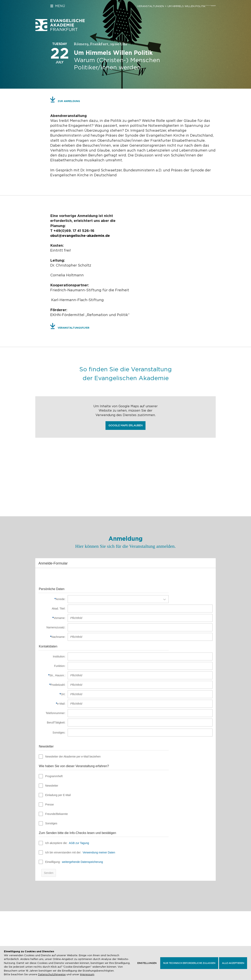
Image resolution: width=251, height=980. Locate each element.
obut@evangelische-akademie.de (80, 236)
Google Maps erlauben (125, 425)
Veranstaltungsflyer (74, 328)
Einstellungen (147, 963)
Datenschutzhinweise (52, 975)
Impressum (87, 975)
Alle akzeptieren (233, 963)
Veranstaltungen (151, 6)
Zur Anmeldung (69, 101)
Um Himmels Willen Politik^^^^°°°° (192, 6)
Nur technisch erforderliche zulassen (189, 963)
